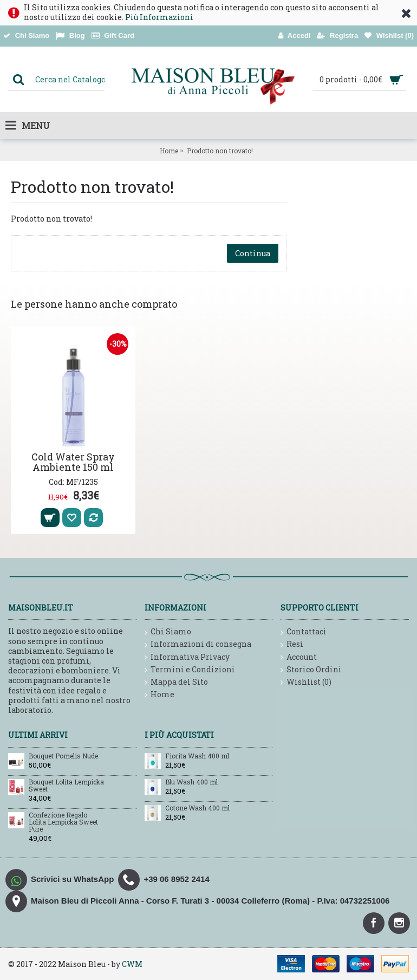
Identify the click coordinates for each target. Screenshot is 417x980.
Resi (292, 644)
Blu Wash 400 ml (191, 782)
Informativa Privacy (187, 657)
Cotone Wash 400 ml (197, 808)
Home (169, 151)
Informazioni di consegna (198, 644)
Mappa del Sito (176, 682)
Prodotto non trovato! (220, 151)
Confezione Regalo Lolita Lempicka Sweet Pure (63, 822)
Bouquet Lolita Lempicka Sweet (66, 786)
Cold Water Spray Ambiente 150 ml (73, 462)
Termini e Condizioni (190, 670)
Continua (253, 253)
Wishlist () (306, 682)
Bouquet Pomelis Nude (63, 756)
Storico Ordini (311, 670)
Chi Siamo (168, 632)
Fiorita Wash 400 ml (197, 756)
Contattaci (304, 632)
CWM (132, 964)
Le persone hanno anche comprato (94, 304)
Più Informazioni (159, 17)
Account (299, 657)
